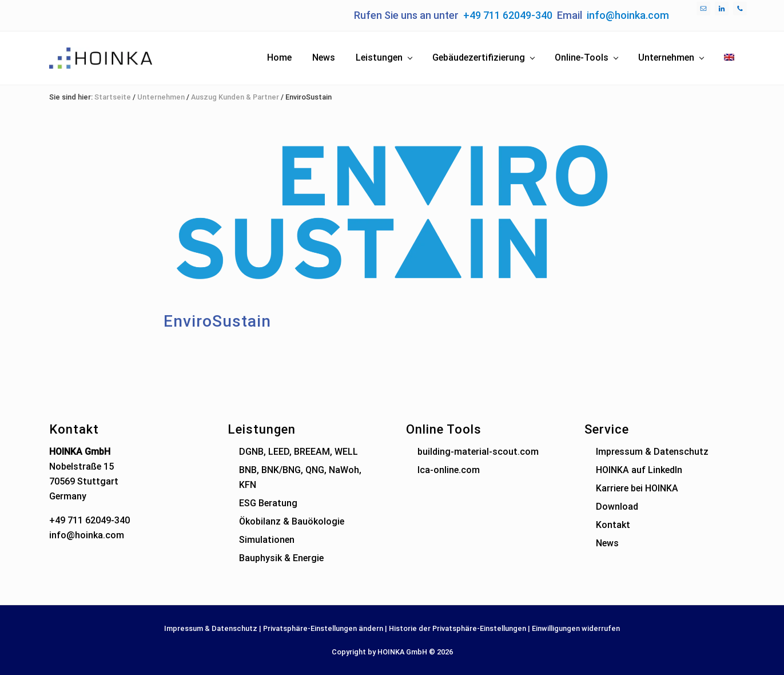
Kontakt (613, 525)
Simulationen (267, 540)
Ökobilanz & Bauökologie (292, 521)
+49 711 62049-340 (508, 15)
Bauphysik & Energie (281, 558)
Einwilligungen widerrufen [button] (576, 628)
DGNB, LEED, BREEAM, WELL (299, 452)
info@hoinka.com (628, 15)
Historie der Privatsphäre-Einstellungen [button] (457, 628)
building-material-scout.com (478, 452)
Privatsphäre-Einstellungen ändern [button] (323, 628)
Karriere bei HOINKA (637, 488)
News (607, 543)
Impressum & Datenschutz (652, 452)
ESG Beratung (268, 503)
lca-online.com (449, 470)
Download (617, 507)
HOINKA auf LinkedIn (639, 470)
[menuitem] (729, 58)
